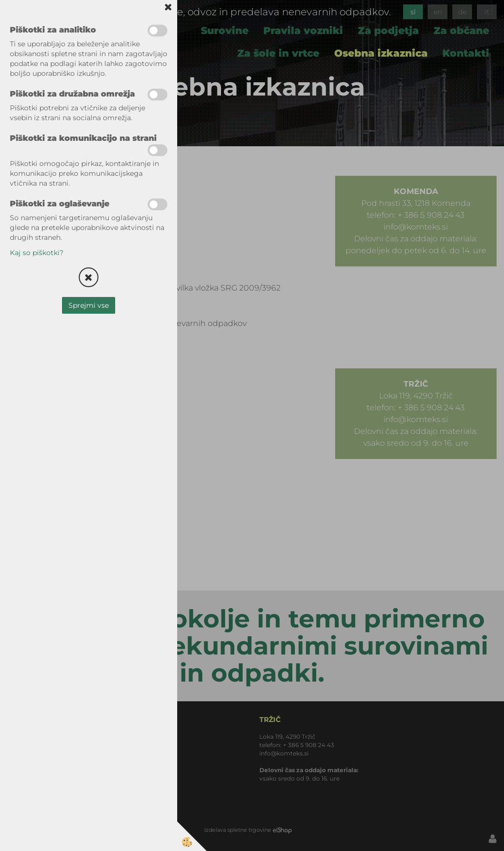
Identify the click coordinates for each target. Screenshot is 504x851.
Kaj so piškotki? (37, 253)
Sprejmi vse (89, 305)
